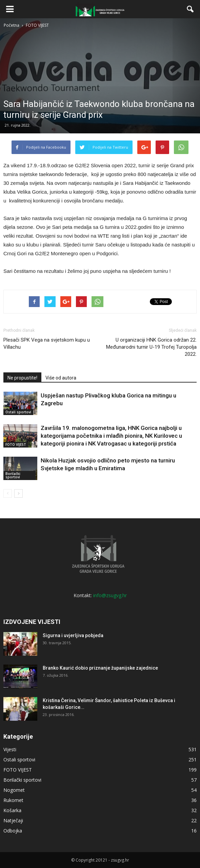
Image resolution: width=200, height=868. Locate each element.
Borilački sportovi (13, 475)
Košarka (12, 810)
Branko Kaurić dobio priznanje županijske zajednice (100, 668)
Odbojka (13, 831)
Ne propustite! (22, 378)
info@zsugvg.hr (110, 595)
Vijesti (10, 749)
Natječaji (13, 820)
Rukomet (13, 800)
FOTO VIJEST (16, 444)
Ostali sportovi (18, 412)
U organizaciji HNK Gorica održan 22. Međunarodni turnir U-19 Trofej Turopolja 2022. (151, 347)
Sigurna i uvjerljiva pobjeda (73, 635)
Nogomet (14, 790)
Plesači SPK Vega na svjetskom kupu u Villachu (47, 343)
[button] (191, 9)
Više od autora (61, 378)
